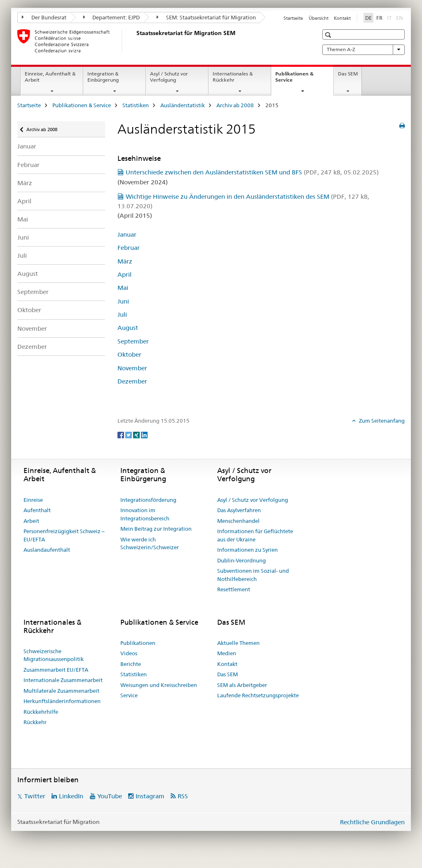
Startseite (293, 18)
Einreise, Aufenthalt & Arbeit (50, 77)
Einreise (33, 500)
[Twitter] (129, 434)
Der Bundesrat (44, 17)
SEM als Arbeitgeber (242, 685)
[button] (329, 35)
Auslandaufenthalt (47, 550)
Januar (27, 146)
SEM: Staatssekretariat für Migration (206, 17)
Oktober (29, 310)
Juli (22, 255)
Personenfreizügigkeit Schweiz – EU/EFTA (64, 535)
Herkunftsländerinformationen (62, 701)
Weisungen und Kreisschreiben (159, 685)
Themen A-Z (363, 49)
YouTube (110, 796)
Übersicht (319, 18)
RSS (183, 796)
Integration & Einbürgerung (103, 77)
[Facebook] (121, 434)
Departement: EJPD (112, 17)
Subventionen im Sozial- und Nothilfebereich (253, 575)
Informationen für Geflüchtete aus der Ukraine (255, 535)
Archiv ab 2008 (235, 105)
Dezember (32, 347)
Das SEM (348, 74)
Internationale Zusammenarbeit (63, 680)
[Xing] (137, 434)
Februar (28, 165)
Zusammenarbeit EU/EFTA (56, 670)
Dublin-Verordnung (241, 560)
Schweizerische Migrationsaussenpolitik (54, 655)
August (28, 274)
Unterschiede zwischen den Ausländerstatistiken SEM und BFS (252, 172)
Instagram (150, 796)
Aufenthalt (37, 510)
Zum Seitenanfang (381, 421)
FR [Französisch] (379, 18)
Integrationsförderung (148, 500)
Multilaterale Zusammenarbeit (61, 691)
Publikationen (138, 643)
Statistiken (136, 105)
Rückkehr (35, 722)
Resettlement (234, 589)
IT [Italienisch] (390, 17)
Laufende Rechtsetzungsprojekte (258, 695)
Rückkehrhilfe (41, 712)
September (33, 292)
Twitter (35, 796)
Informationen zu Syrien (247, 550)
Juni (23, 237)
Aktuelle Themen (238, 643)
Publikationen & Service (294, 80)
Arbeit (31, 521)
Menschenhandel (238, 521)
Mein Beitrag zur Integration (156, 529)
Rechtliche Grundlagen (372, 822)
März (25, 183)
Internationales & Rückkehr (233, 77)
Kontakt (342, 18)
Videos (129, 653)
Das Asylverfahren (239, 510)
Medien (227, 653)
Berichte (131, 664)
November (32, 328)
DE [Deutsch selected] (368, 18)
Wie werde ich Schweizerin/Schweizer (150, 543)
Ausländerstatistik (183, 105)
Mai (23, 219)
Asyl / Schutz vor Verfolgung (169, 77)
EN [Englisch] (400, 17)
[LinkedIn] (144, 434)
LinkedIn (71, 796)
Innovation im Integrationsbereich (145, 514)
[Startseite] (135, 41)
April (24, 201)
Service (129, 695)
